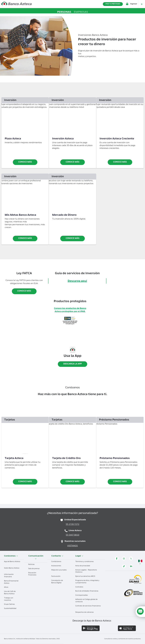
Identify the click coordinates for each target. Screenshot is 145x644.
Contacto (57, 556)
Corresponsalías (83, 595)
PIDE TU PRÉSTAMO (113, 4)
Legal (79, 556)
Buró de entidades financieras (88, 591)
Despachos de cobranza (85, 612)
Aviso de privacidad (84, 566)
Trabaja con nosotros (9, 599)
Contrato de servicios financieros (88, 607)
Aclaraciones (57, 566)
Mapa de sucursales (59, 571)
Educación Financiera (33, 574)
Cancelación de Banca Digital (57, 582)
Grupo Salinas (10, 604)
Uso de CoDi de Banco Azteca (10, 593)
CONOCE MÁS (120, 482)
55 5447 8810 (72, 535)
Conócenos (11, 556)
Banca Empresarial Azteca (11, 582)
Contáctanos (57, 562)
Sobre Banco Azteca (12, 569)
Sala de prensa (35, 569)
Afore (7, 587)
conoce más (72, 162)
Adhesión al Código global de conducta (86, 601)
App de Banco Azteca (12, 563)
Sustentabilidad (11, 609)
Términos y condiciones (86, 562)
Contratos (80, 587)
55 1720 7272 (72, 525)
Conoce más (25, 162)
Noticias (32, 565)
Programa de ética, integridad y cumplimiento (87, 582)
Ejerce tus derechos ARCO (86, 576)
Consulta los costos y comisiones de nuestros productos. (123, 639)
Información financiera (9, 576)
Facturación (57, 576)
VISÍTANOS (72, 546)
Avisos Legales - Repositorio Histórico (86, 571)
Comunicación (36, 557)
